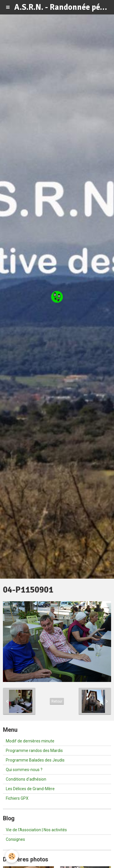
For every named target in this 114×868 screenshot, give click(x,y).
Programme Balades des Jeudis (35, 760)
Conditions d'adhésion (26, 779)
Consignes (15, 839)
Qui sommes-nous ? (24, 770)
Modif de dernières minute (30, 741)
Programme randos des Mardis (34, 751)
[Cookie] (12, 856)
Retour (57, 701)
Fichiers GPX (17, 798)
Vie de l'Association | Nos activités (36, 830)
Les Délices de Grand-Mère (30, 789)
